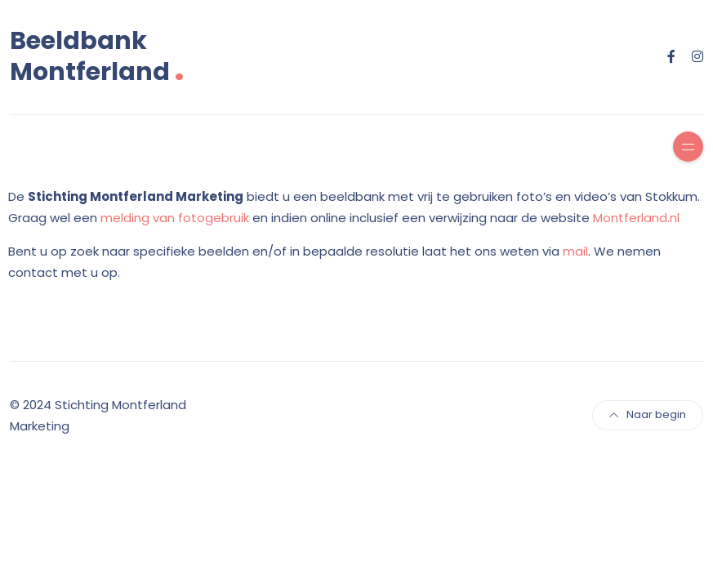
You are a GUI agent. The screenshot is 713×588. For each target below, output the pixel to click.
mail (575, 251)
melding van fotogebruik (175, 218)
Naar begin (648, 414)
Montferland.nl (636, 218)
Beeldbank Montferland (97, 56)
